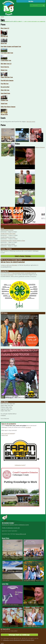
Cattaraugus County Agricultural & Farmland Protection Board (18, 640)
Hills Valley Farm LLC (6, 64)
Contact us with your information (9, 265)
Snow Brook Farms (5, 93)
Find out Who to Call (21, 534)
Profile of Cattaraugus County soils (11, 528)
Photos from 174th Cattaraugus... (32, 626)
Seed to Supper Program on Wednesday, (9, 224)
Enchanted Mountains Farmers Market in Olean (13, 241)
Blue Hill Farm (4, 36)
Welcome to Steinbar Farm (22, 167)
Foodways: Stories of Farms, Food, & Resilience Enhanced (30, 147)
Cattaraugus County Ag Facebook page (23, 635)
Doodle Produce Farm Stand (8, 234)
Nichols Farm (4, 70)
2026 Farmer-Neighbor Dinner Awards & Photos (12, 558)
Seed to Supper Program (7, 230)
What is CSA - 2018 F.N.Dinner (10, 626)
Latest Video (5, 584)
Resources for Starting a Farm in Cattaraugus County (15, 525)
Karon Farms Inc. (5, 67)
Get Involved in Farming (8, 523)
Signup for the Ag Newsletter (9, 424)
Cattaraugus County (20, 465)
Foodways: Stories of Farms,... (31, 605)
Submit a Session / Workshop (23, 256)
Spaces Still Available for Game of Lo (31, 224)
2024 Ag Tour (6, 580)
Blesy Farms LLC (5, 28)
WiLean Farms (4, 114)
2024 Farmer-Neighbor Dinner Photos (33, 580)
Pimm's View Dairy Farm (7, 77)
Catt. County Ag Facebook (8, 433)
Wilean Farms (19, 187)
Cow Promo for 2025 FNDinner (10, 605)
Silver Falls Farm (5, 90)
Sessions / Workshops (6, 249)
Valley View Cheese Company (8, 107)
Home (2, 17)
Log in (2, 643)
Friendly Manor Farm (6, 60)
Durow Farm (4, 43)
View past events (31, 122)
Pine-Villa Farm (5, 84)
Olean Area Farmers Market (8, 244)
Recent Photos (6, 538)
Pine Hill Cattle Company (7, 80)
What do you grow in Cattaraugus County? (12, 260)
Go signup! (28, 427)
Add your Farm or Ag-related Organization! (13, 262)
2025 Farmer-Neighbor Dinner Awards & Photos (33, 558)
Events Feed (5, 435)
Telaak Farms (4, 103)
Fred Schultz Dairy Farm (7, 53)
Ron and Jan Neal (5, 87)
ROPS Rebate (4, 313)
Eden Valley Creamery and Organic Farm (11, 46)
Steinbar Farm (4, 100)
